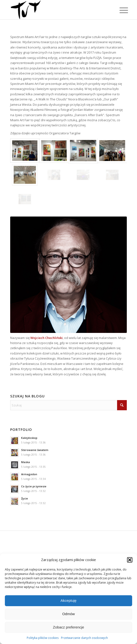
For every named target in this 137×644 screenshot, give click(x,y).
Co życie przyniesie (34, 486)
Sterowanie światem (35, 450)
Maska (26, 462)
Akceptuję (68, 600)
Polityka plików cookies (43, 638)
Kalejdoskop (29, 438)
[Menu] (120, 10)
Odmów (68, 614)
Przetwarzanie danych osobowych (84, 638)
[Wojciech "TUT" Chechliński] (57, 10)
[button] (130, 560)
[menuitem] (120, 10)
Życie (25, 498)
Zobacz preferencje (68, 627)
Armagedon (29, 474)
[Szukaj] (68, 405)
